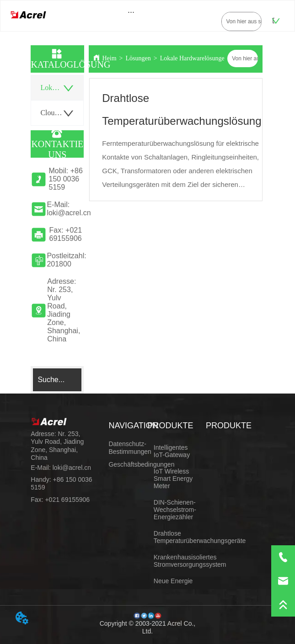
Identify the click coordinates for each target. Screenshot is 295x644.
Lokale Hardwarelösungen (194, 58)
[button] (131, 12)
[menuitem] (131, 12)
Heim (109, 58)
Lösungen (138, 58)
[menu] (131, 12)
